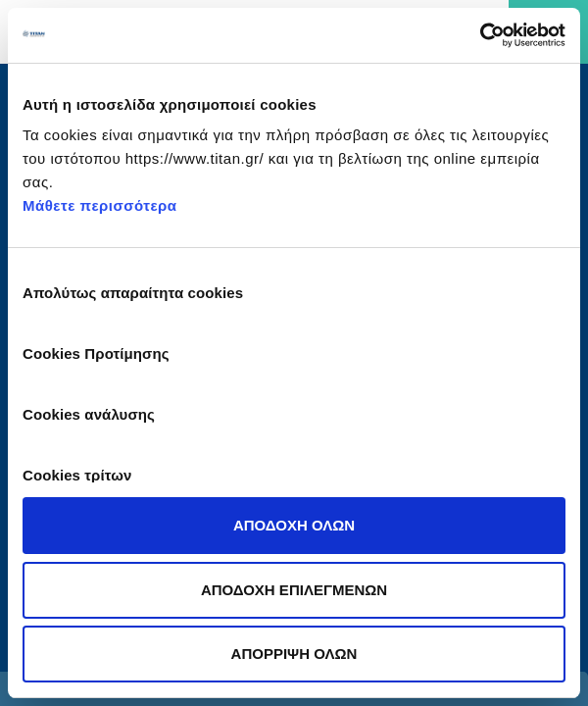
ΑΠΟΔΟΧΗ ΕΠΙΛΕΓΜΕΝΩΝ (294, 590)
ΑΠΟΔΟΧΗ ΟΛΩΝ (294, 525)
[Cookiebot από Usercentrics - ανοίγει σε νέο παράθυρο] (480, 35)
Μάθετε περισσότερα (100, 205)
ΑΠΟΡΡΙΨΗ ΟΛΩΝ (294, 654)
